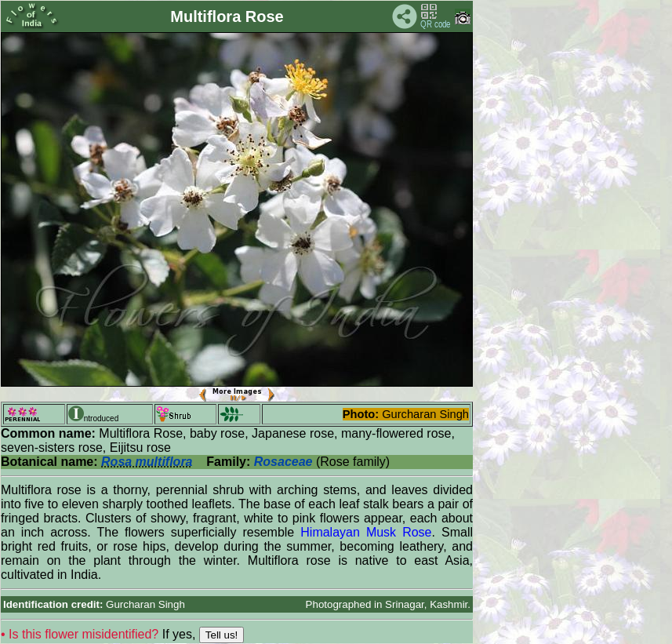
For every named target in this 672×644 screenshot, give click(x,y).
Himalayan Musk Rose (366, 532)
